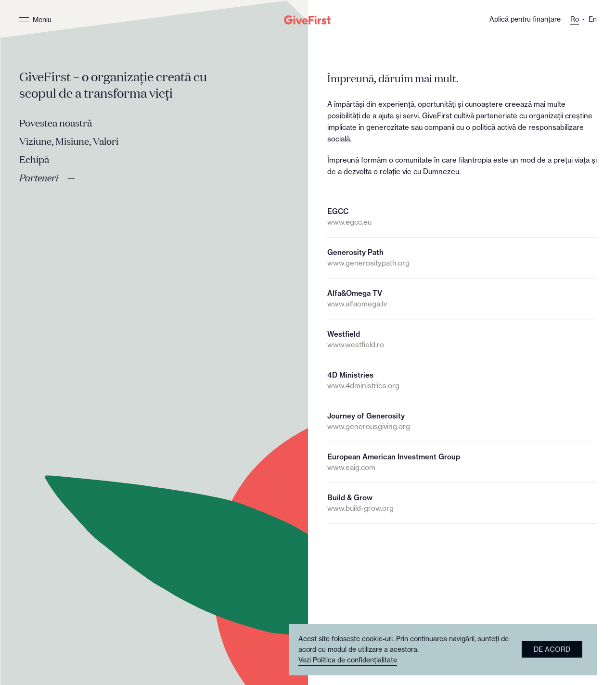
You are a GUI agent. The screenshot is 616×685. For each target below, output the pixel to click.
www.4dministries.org (363, 386)
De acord (552, 649)
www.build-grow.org (360, 508)
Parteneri (39, 178)
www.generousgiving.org (369, 426)
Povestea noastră (56, 124)
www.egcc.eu (349, 222)
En (593, 19)
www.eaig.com (351, 467)
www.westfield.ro (356, 345)
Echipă (34, 160)
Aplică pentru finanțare (525, 19)
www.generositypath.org (368, 263)
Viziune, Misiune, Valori (69, 142)
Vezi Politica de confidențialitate (348, 660)
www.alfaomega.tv (357, 304)
